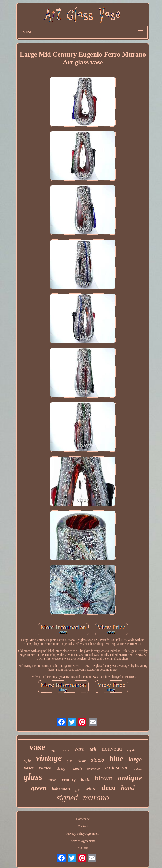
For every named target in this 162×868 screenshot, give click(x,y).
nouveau (112, 749)
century (69, 780)
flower (65, 750)
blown (104, 778)
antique (130, 778)
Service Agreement (83, 841)
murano (96, 798)
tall (93, 749)
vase (37, 747)
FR (86, 848)
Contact (83, 826)
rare (80, 749)
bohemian (61, 789)
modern (137, 769)
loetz (85, 779)
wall (53, 751)
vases (29, 768)
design (62, 768)
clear (82, 761)
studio (98, 760)
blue (116, 758)
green (39, 788)
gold (78, 790)
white (91, 789)
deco (108, 787)
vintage (49, 758)
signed (67, 798)
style (27, 761)
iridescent (116, 767)
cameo (45, 768)
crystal (132, 750)
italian (52, 780)
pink (70, 761)
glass (33, 777)
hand (128, 788)
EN (80, 848)
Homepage (83, 819)
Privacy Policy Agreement (83, 834)
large (135, 759)
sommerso (93, 769)
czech (77, 768)
